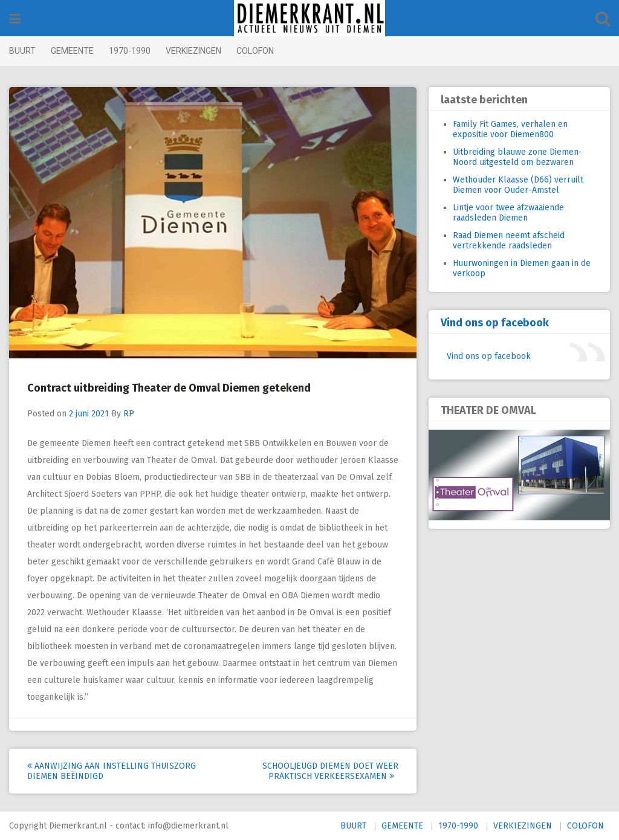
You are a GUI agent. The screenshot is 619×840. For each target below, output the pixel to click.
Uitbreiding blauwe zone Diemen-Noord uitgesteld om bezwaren (517, 157)
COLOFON (255, 51)
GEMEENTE (72, 51)
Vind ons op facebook (495, 323)
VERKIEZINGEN (193, 51)
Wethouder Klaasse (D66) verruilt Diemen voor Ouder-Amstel (518, 185)
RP (129, 414)
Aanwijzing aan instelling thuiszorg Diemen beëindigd (112, 771)
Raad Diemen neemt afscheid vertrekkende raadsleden (509, 241)
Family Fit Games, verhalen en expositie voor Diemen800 (510, 129)
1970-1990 (130, 51)
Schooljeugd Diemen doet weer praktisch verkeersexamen (330, 771)
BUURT (22, 51)
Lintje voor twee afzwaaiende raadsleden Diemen (508, 213)
